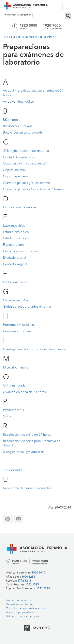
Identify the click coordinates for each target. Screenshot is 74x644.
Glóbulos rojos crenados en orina (27, 307)
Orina (7, 417)
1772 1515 (32, 585)
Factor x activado (15, 282)
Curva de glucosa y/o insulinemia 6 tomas (33, 190)
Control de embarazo (18, 157)
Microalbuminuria (16, 368)
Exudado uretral (15, 258)
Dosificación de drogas (20, 208)
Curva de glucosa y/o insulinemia (27, 183)
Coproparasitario (15, 177)
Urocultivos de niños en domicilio (27, 488)
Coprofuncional (14, 170)
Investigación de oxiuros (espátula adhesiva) (35, 350)
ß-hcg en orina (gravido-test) (23, 452)
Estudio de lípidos (16, 238)
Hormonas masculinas (19, 325)
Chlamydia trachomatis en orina (26, 151)
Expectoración (13, 245)
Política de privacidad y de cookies (28, 616)
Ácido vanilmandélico (19, 102)
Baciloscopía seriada (18, 126)
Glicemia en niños (16, 301)
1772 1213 (43, 589)
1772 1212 (24, 581)
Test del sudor (13, 470)
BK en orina (11, 120)
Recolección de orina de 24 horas (27, 435)
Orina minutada (14, 386)
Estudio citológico (16, 232)
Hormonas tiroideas (17, 331)
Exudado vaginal (15, 264)
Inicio (7, 37)
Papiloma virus (13, 410)
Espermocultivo (14, 226)
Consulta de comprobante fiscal (26, 608)
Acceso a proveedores (20, 612)
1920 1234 (28, 577)
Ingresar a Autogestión (18, 15)
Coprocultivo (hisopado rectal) (25, 164)
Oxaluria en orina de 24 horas (24, 392)
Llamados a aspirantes (20, 605)
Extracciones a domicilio (20, 251)
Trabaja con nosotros (19, 600)
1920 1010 (38, 573)
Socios (16, 37)
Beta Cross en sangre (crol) (22, 133)
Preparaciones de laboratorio (39, 37)
